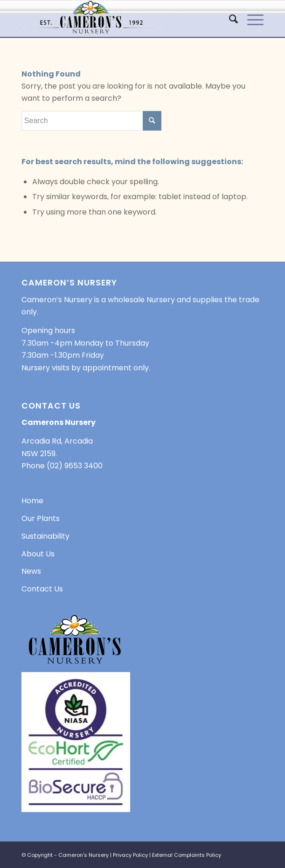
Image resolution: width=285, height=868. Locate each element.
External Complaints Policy (187, 855)
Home (32, 501)
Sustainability (45, 536)
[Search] (229, 19)
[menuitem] (229, 19)
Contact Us (42, 589)
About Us (38, 554)
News (31, 571)
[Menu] (251, 19)
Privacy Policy (130, 855)
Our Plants (41, 518)
